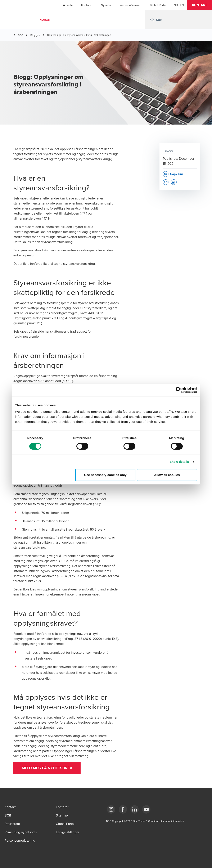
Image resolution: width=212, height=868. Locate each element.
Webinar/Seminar (131, 5)
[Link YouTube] (146, 809)
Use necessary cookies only (105, 475)
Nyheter (106, 5)
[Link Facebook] (123, 809)
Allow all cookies (167, 475)
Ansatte (68, 5)
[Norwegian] (176, 5)
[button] (200, 5)
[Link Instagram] (111, 809)
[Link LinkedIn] (135, 809)
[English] (182, 5)
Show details (179, 462)
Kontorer (87, 5)
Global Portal (158, 5)
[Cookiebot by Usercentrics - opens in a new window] (179, 390)
